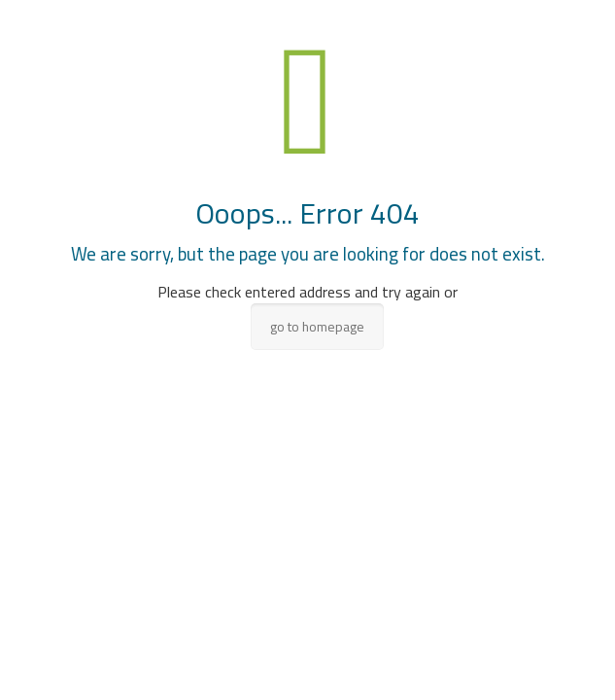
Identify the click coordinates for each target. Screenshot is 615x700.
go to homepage (317, 327)
